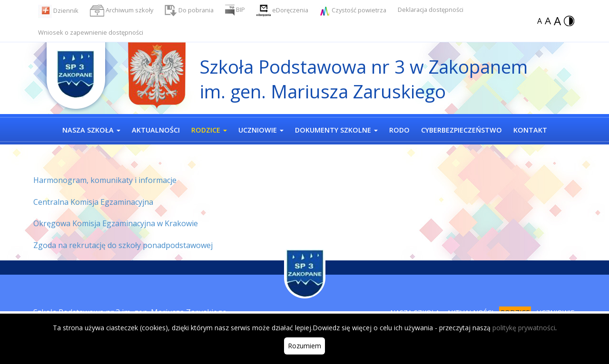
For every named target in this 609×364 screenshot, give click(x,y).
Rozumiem (304, 346)
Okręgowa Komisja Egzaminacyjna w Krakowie (116, 223)
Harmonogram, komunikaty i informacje (105, 180)
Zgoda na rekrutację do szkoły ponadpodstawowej (123, 245)
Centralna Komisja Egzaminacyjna (93, 202)
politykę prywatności (524, 328)
